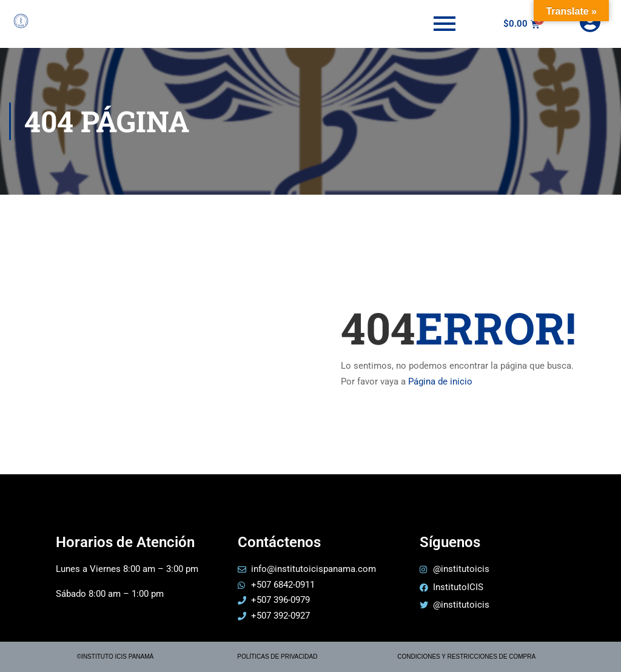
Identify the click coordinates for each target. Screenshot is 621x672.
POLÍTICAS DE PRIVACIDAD (277, 657)
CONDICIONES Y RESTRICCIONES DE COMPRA (466, 657)
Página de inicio (440, 381)
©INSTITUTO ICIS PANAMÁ (115, 657)
